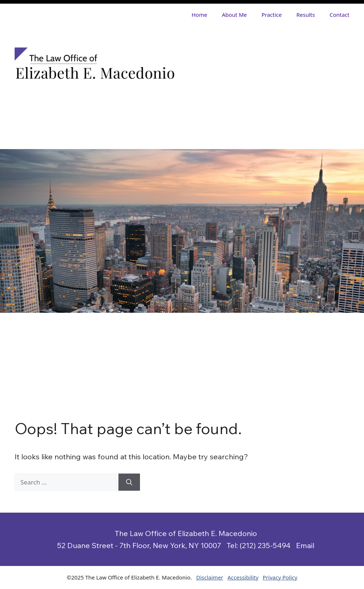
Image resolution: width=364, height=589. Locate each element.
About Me (234, 15)
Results (306, 15)
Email (305, 545)
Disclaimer (210, 577)
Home (199, 15)
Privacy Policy (280, 577)
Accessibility (243, 577)
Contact (340, 15)
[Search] (129, 482)
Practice (272, 15)
